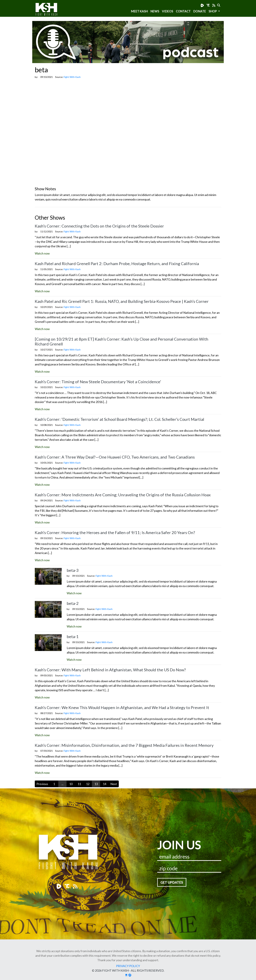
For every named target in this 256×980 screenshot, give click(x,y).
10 (71, 784)
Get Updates (172, 882)
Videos (168, 11)
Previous (42, 784)
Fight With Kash (49, 10)
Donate (200, 11)
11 (79, 784)
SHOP (213, 11)
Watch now (42, 253)
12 (88, 784)
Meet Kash (139, 11)
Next (114, 784)
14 (104, 784)
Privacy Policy (128, 966)
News (155, 11)
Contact (183, 11)
